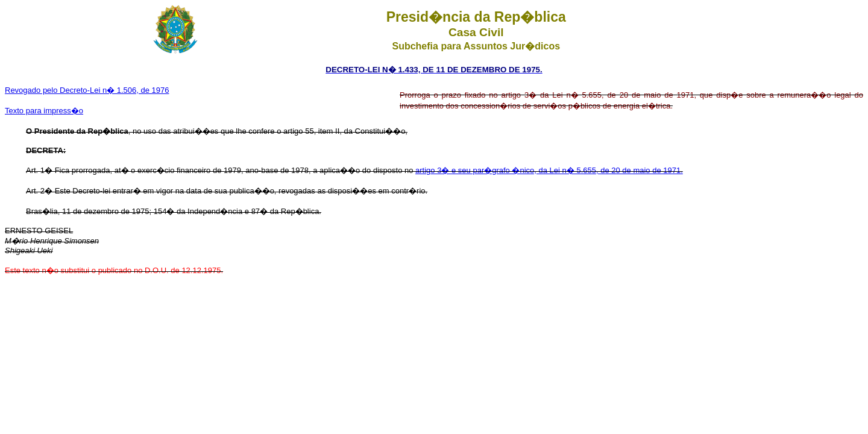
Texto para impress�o (44, 111)
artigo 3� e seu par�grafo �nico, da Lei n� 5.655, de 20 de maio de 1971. (549, 170)
